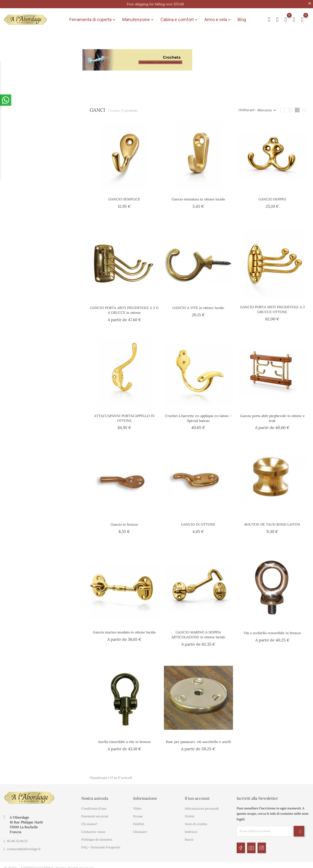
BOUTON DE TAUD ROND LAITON (272, 522)
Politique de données (97, 837)
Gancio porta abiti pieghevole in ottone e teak (272, 416)
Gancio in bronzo (124, 522)
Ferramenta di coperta (93, 18)
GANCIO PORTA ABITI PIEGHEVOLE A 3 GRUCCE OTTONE (272, 307)
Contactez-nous (93, 829)
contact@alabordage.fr (24, 846)
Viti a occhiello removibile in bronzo (272, 631)
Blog (242, 18)
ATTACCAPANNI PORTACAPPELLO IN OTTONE (124, 416)
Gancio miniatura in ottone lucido (198, 197)
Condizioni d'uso (94, 806)
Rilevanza (265, 107)
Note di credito (196, 822)
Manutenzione (138, 18)
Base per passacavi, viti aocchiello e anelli (198, 739)
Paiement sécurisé (95, 814)
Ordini (190, 814)
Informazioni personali (202, 806)
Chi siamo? (89, 822)
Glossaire (140, 829)
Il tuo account (197, 796)
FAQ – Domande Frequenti (101, 845)
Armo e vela (218, 18)
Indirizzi (191, 829)
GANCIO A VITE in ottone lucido (198, 305)
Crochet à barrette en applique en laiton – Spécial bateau (198, 416)
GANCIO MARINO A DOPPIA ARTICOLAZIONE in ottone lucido (198, 632)
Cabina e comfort (180, 18)
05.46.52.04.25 (17, 838)
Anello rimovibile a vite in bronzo (124, 739)
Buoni (189, 837)
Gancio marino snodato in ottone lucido (124, 630)
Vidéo (137, 806)
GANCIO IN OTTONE (198, 522)
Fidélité (139, 822)
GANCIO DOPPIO (272, 197)
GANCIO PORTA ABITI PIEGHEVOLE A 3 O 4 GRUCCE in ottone (124, 308)
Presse (138, 814)
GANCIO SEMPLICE (124, 197)
